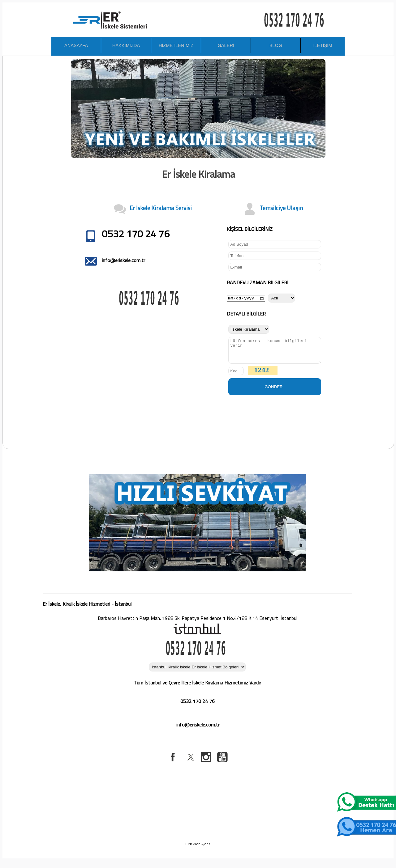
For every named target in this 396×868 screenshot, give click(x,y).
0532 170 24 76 (198, 706)
